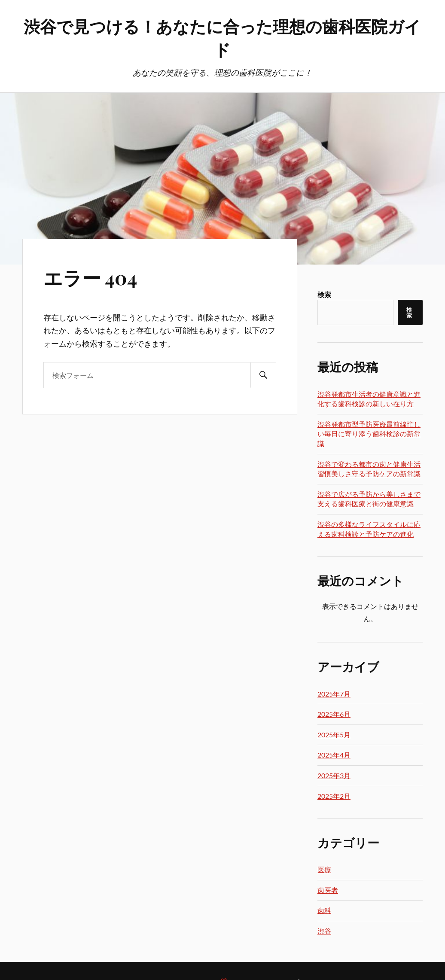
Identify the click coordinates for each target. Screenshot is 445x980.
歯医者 (328, 890)
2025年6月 (334, 714)
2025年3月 (334, 775)
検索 (324, 294)
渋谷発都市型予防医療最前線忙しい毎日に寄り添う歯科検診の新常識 (369, 434)
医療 (324, 869)
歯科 (324, 910)
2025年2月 (334, 796)
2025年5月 (334, 735)
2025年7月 (334, 694)
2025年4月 (334, 755)
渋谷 (324, 931)
